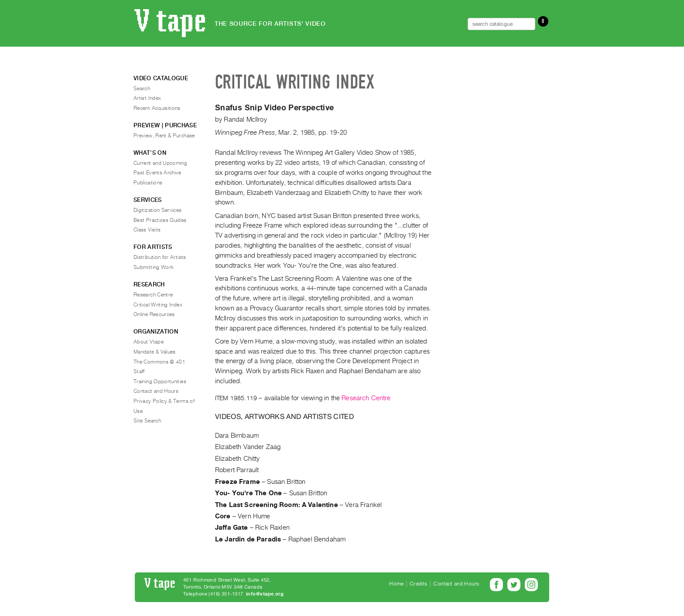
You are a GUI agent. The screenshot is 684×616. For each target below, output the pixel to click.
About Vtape (149, 342)
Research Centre (366, 398)
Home (396, 584)
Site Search (147, 421)
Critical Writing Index (158, 305)
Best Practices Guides (160, 220)
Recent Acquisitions (157, 108)
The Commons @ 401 (159, 362)
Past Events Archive (157, 173)
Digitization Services (158, 210)
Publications (148, 183)
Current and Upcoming (160, 163)
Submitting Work (154, 267)
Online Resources (154, 314)
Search (142, 88)
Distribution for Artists (160, 257)
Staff (139, 371)
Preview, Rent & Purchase (164, 136)
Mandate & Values (155, 352)
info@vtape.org (265, 594)
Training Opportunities (160, 381)
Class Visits (147, 230)
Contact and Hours (156, 391)
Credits (418, 584)
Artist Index (147, 98)
